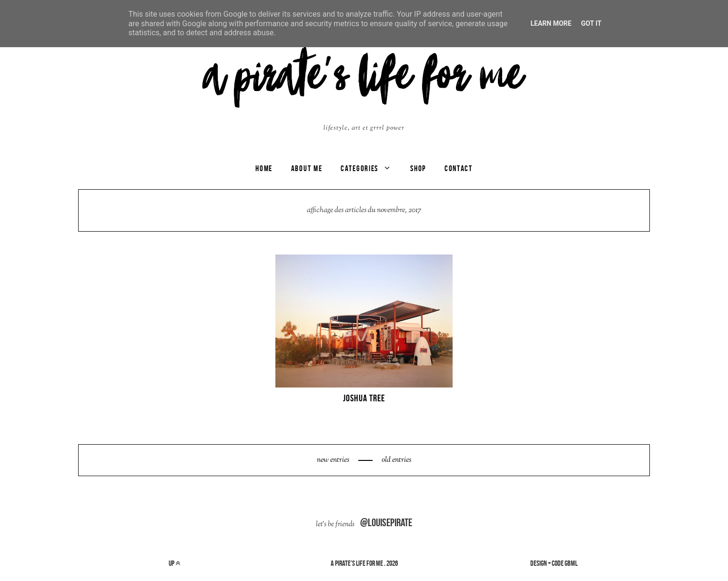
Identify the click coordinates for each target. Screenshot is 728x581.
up (174, 563)
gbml (571, 563)
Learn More (551, 23)
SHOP (418, 168)
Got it (591, 23)
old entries (396, 460)
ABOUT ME (307, 168)
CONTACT (459, 168)
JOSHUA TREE (364, 398)
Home (264, 168)
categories (359, 168)
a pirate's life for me (357, 563)
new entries (334, 460)
